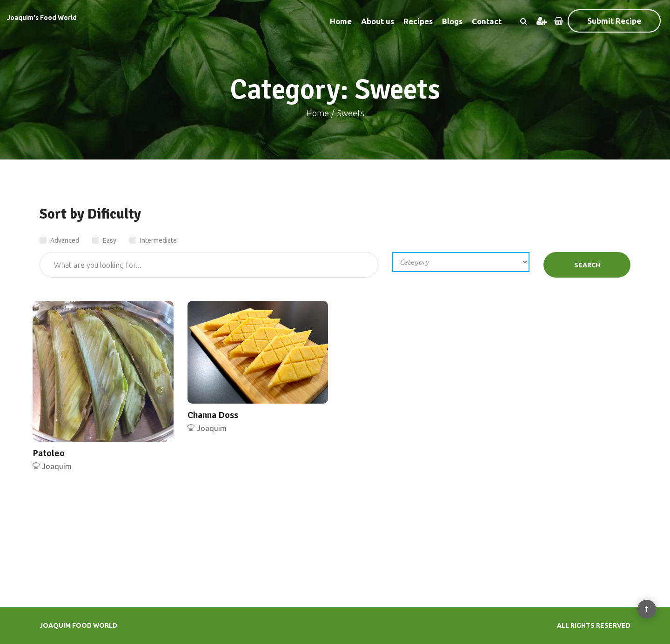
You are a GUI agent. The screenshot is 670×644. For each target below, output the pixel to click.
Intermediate (153, 241)
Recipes (418, 21)
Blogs (452, 21)
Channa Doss (213, 415)
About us (378, 21)
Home (341, 21)
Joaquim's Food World (42, 18)
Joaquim (57, 466)
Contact (487, 21)
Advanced (59, 241)
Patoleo (49, 453)
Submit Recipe (614, 21)
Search (587, 265)
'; (461, 262)
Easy (104, 241)
